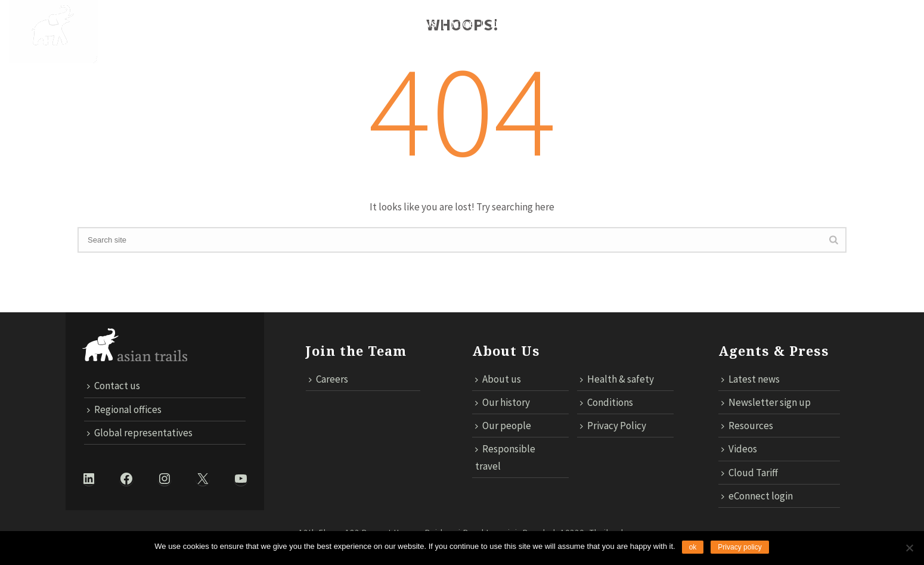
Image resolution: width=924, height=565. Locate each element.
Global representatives (140, 433)
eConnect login (757, 496)
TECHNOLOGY (520, 24)
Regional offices (124, 409)
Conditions (607, 402)
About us (498, 379)
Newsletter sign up (766, 402)
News (423, 24)
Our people (503, 426)
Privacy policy (739, 547)
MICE (463, 24)
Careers (328, 379)
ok (693, 547)
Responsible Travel (345, 24)
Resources (747, 426)
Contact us (686, 24)
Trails (263, 24)
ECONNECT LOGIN (849, 24)
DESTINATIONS (198, 24)
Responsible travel (505, 457)
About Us (127, 24)
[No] (909, 548)
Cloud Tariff (762, 24)
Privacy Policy (613, 426)
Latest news (751, 379)
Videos (739, 449)
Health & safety (617, 379)
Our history (503, 402)
